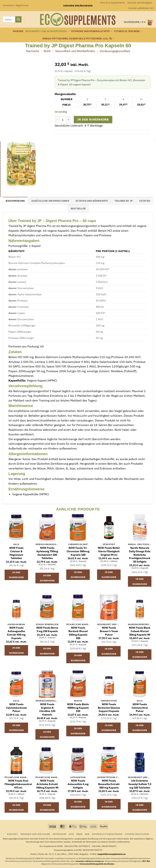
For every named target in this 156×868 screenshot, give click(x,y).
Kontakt (12, 834)
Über (79, 834)
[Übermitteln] (18, 19)
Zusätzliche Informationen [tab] (50, 201)
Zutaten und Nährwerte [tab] (92, 201)
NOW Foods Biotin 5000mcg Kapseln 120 (78, 708)
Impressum (60, 834)
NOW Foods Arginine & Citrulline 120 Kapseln (47, 709)
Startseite (32, 51)
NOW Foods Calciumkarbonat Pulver (16, 708)
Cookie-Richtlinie (137, 834)
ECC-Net (146, 861)
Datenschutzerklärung (107, 834)
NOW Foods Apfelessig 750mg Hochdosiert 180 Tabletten (47, 553)
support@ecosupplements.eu (112, 854)
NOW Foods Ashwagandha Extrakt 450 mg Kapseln (16, 633)
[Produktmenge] (63, 120)
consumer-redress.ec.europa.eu (90, 861)
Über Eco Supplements (112, 3)
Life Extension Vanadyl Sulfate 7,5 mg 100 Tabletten (140, 784)
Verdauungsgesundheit (115, 51)
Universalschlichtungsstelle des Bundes (97, 864)
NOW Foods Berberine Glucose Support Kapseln (109, 708)
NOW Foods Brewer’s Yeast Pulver (109, 631)
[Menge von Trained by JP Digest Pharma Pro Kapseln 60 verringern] (57, 120)
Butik (47, 51)
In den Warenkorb (93, 119)
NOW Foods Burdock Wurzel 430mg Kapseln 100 (78, 633)
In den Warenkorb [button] (16, 575)
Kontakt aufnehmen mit (141, 8)
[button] (16, 5)
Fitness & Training (128, 31)
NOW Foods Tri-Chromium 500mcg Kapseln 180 (78, 551)
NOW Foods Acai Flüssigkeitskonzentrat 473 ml (18, 784)
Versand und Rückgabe (140, 3)
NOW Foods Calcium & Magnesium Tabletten (16, 553)
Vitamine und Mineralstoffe (92, 31)
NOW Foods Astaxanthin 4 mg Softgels (78, 784)
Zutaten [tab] (145, 201)
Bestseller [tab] (78, 209)
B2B (87, 834)
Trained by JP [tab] (124, 201)
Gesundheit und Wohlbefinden (47, 31)
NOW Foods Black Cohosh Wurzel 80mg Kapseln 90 (140, 631)
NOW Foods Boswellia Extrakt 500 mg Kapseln (109, 784)
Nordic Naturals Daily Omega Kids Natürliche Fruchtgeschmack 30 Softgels (140, 555)
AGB (71, 834)
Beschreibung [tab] (15, 201)
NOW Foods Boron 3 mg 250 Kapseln (47, 629)
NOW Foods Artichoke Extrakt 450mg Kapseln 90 (47, 784)
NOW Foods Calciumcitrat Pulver (140, 708)
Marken (18, 31)
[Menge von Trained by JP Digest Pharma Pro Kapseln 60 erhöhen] (69, 120)
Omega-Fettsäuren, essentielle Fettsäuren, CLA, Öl (79, 39)
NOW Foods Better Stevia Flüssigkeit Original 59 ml (109, 551)
